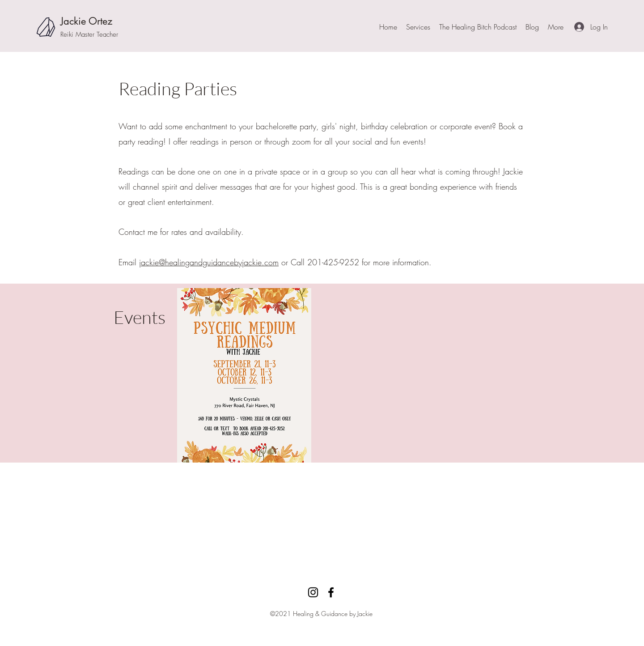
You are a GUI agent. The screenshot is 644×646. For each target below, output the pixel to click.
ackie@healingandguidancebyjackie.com (210, 262)
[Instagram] (313, 592)
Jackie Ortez (86, 21)
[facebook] (331, 592)
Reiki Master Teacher (89, 34)
